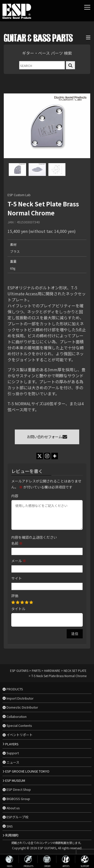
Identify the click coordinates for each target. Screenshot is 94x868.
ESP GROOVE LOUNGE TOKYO (27, 771)
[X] (40, 456)
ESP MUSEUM (15, 780)
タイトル (18, 609)
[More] (55, 456)
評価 (15, 596)
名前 (17, 543)
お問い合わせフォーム (47, 437)
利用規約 (12, 835)
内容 (15, 496)
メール (19, 561)
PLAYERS (12, 744)
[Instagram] (47, 456)
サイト (17, 578)
